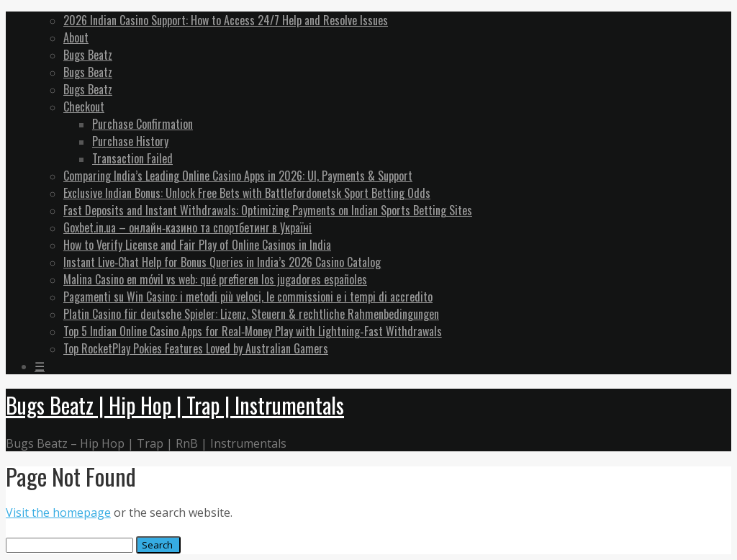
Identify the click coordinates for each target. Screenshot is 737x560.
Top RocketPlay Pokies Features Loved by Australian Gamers (196, 348)
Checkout (84, 107)
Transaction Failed (132, 158)
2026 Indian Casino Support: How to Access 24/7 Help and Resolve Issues (226, 20)
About (76, 37)
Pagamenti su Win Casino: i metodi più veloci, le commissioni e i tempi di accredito (248, 297)
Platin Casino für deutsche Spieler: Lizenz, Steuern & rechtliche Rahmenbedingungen (251, 314)
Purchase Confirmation (143, 124)
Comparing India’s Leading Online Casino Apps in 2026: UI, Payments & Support (238, 176)
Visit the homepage (58, 512)
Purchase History (130, 141)
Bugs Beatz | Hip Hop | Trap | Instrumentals (175, 405)
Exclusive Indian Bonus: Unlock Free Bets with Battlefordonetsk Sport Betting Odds (247, 193)
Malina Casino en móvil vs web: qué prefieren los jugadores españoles (215, 279)
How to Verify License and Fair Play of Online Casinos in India (197, 245)
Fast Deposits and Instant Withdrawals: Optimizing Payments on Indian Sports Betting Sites (268, 210)
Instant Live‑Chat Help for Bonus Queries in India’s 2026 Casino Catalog (222, 262)
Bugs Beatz (88, 55)
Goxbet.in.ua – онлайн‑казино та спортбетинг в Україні (187, 227)
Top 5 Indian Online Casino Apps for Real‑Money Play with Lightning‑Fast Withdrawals (253, 331)
